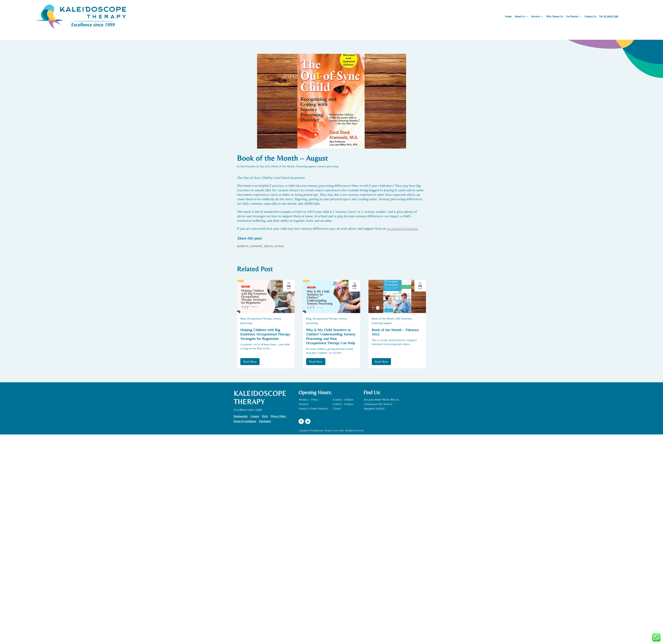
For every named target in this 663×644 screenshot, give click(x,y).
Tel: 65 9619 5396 (609, 17)
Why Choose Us (555, 17)
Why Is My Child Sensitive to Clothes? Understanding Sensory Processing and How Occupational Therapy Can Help (331, 336)
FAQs (265, 416)
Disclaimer (265, 421)
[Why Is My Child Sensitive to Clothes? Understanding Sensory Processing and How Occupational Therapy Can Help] (332, 296)
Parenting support (306, 166)
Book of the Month (284, 166)
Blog (243, 319)
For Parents (572, 17)
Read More (250, 362)
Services (535, 17)
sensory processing (328, 166)
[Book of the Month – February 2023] (397, 296)
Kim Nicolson (248, 166)
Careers (255, 416)
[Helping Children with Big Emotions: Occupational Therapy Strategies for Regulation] (266, 296)
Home (508, 17)
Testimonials (240, 416)
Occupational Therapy (259, 319)
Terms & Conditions (245, 421)
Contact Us (590, 17)
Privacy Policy (278, 416)
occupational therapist (402, 229)
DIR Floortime (404, 319)
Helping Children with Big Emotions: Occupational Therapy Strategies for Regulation (265, 334)
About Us (520, 17)
